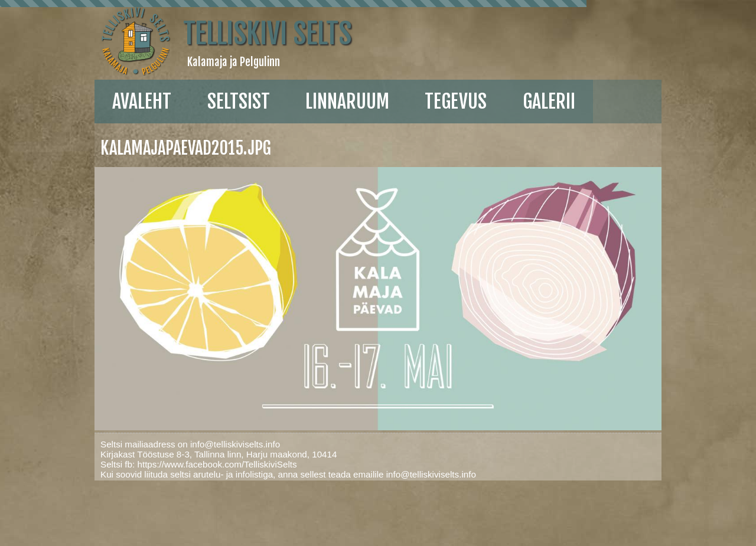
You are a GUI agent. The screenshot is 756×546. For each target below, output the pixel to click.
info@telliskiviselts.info (235, 444)
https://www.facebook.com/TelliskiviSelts (217, 464)
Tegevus (456, 102)
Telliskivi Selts (267, 34)
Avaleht (142, 102)
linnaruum (347, 102)
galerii (549, 102)
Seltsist (239, 102)
